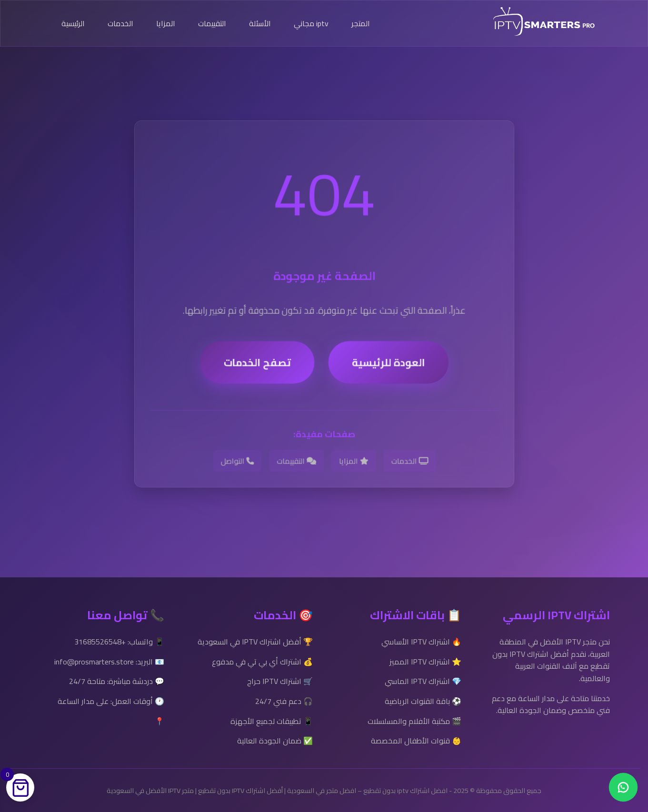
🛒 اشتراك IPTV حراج (280, 681)
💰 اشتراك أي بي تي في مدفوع (262, 662)
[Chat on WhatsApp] (623, 787)
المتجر (361, 23)
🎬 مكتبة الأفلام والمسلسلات (414, 721)
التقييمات (212, 23)
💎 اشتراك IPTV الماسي (423, 681)
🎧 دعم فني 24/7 (284, 701)
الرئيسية (73, 23)
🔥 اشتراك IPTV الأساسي (421, 642)
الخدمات (120, 23)
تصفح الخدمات (257, 367)
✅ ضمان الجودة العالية (275, 741)
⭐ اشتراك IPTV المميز (425, 662)
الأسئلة (260, 23)
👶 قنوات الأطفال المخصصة (416, 741)
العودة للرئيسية (388, 367)
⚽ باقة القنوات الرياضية (423, 701)
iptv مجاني (311, 23)
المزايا (166, 23)
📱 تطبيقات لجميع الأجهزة (272, 721)
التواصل (237, 465)
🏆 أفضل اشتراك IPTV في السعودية (255, 642)
